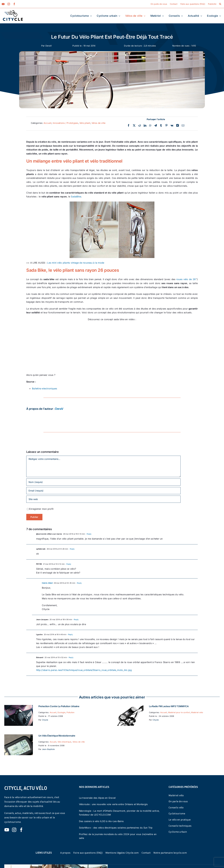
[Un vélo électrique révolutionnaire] (19, 736)
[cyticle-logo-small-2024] (13, 11)
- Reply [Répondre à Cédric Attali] (78, 583)
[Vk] (172, 126)
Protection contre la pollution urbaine (59, 706)
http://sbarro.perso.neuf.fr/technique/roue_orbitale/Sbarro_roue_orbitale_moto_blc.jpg (84, 670)
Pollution (70, 712)
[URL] (103, 499)
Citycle (45, 720)
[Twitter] (134, 126)
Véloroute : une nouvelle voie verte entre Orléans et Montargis (113, 804)
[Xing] (178, 126)
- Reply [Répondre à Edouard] (70, 657)
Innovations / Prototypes (65, 123)
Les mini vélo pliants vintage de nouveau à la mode (76, 263)
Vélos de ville (98, 123)
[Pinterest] (166, 126)
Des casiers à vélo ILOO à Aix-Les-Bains (101, 821)
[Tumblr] (161, 126)
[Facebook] (129, 126)
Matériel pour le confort (179, 712)
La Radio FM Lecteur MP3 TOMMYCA (169, 706)
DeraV (49, 46)
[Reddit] (140, 126)
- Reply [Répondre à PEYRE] (68, 564)
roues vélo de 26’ (186, 279)
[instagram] (9, 4)
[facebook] (14, 4)
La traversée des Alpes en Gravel (97, 798)
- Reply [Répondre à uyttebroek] (71, 549)
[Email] (183, 126)
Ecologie (61, 712)
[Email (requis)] (103, 491)
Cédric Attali (47, 583)
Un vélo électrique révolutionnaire (57, 736)
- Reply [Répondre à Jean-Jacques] (75, 619)
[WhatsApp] (150, 126)
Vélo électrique (64, 742)
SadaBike (76, 197)
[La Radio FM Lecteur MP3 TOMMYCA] (129, 707)
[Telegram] (156, 126)
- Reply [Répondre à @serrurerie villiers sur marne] (88, 534)
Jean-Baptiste (48, 749)
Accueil (48, 123)
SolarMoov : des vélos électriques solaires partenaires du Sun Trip (116, 828)
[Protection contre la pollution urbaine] (19, 707)
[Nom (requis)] (103, 482)
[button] (220, 4)
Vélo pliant (85, 123)
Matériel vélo (197, 712)
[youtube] (3, 4)
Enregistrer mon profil (41, 509)
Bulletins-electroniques (45, 389)
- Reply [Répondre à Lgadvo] (70, 634)
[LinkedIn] (145, 126)
